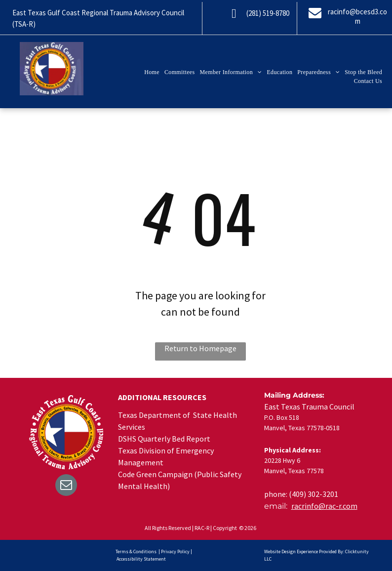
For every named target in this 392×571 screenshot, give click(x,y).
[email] (66, 486)
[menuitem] (152, 72)
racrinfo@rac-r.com (324, 506)
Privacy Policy (175, 551)
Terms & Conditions (136, 551)
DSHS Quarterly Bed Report (164, 439)
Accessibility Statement (141, 559)
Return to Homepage (200, 348)
